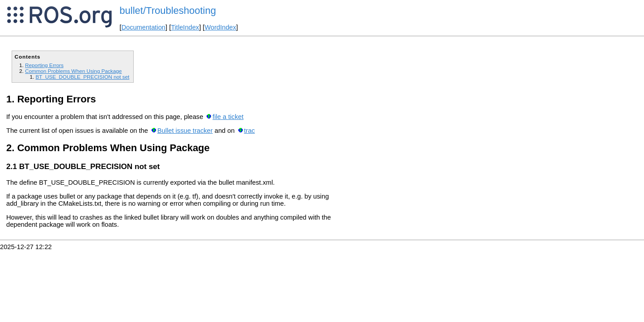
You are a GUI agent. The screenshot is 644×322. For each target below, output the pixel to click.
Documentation (143, 27)
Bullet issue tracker (185, 131)
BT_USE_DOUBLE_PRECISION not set (82, 77)
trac (249, 131)
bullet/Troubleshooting (168, 11)
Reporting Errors (44, 65)
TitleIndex (185, 27)
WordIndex (220, 27)
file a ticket (228, 117)
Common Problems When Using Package (73, 71)
